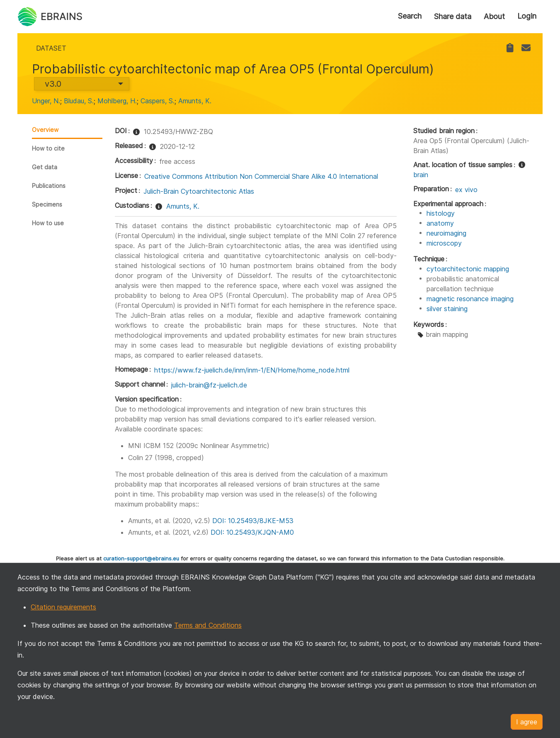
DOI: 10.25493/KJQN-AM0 (252, 532)
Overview (45, 130)
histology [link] (441, 213)
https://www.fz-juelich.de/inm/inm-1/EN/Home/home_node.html (252, 370)
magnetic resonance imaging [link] (470, 299)
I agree (527, 722)
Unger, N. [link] (46, 101)
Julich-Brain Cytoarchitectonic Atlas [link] (199, 191)
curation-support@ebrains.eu (141, 558)
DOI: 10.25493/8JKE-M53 (253, 521)
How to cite (48, 148)
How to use (48, 223)
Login (527, 16)
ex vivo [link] (466, 190)
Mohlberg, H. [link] (117, 101)
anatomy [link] (440, 223)
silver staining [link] (447, 309)
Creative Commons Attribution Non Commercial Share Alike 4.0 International (261, 176)
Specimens (47, 204)
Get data (45, 167)
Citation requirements (63, 607)
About (494, 16)
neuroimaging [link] (446, 233)
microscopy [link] (444, 243)
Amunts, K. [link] (195, 101)
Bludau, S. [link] (79, 101)
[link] (510, 48)
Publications (49, 186)
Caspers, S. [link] (158, 101)
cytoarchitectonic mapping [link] (468, 269)
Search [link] (410, 16)
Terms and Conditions (208, 625)
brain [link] (421, 175)
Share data (453, 16)
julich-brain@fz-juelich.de (209, 385)
